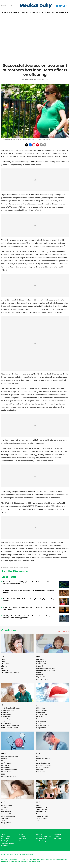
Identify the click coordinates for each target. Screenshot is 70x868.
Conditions (9, 630)
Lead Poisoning (42, 715)
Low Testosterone (43, 725)
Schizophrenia (7, 805)
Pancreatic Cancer (43, 759)
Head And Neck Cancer (10, 728)
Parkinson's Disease (43, 765)
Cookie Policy (41, 841)
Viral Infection (41, 812)
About (21, 834)
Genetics (5, 712)
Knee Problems (42, 712)
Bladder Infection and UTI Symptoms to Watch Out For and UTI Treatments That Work (26, 583)
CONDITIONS (64, 12)
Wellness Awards (51, 12)
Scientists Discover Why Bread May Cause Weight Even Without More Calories (29, 591)
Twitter (56, 837)
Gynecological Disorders (10, 725)
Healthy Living (6, 841)
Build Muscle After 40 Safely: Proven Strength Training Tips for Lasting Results (29, 600)
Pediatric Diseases (43, 767)
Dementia (40, 659)
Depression (40, 666)
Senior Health (6, 812)
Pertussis (40, 770)
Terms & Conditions (43, 837)
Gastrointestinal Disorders (11, 708)
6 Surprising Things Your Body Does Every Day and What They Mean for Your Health (29, 608)
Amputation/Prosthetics (10, 673)
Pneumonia (41, 772)
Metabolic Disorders (9, 776)
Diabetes (40, 673)
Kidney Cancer (42, 708)
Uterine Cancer (42, 807)
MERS (3, 774)
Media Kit (40, 834)
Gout (3, 721)
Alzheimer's (5, 670)
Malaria (4, 759)
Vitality (4, 834)
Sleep (3, 820)
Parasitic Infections (43, 763)
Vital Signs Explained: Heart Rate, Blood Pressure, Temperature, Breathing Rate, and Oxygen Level (26, 617)
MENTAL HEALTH (15, 12)
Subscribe (22, 839)
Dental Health (41, 664)
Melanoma (5, 761)
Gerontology (6, 719)
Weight (39, 814)
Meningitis (5, 765)
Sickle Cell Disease (8, 816)
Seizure (4, 810)
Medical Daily (36, 6)
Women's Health (42, 816)
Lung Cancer (41, 728)
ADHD (3, 662)
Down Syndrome (42, 679)
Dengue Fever (41, 662)
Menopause (6, 767)
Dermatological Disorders (46, 668)
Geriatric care (6, 717)
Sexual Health (6, 814)
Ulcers (39, 805)
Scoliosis (4, 807)
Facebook (57, 834)
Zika (38, 820)
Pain (38, 757)
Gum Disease (6, 723)
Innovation (5, 839)
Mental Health (6, 772)
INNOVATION (26, 12)
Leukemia (40, 717)
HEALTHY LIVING (38, 12)
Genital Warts (6, 715)
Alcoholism (5, 664)
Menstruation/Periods (9, 770)
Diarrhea (40, 675)
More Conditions (63, 631)
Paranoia (40, 761)
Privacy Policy (41, 839)
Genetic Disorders (8, 710)
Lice (38, 719)
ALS (3, 668)
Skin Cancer (6, 818)
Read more (36, 861)
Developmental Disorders (46, 670)
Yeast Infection (42, 818)
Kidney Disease (42, 710)
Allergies (4, 666)
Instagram (58, 839)
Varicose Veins (42, 810)
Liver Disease (41, 721)
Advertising (23, 841)
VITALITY (5, 12)
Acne (3, 659)
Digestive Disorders (43, 677)
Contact (22, 837)
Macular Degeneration (10, 757)
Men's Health (6, 763)
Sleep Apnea (6, 823)
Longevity (40, 723)
